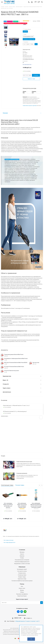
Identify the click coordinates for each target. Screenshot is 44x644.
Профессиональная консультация (24, 462)
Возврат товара (22, 577)
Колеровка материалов (22, 473)
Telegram (22, 612)
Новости (22, 554)
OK (31, 639)
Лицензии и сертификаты (22, 594)
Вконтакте (18, 612)
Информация (22, 567)
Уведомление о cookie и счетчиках (22, 564)
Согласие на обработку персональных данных (22, 581)
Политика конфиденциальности (22, 562)
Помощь (22, 584)
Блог (22, 586)
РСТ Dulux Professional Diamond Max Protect (14, 367)
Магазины (22, 552)
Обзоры (22, 592)
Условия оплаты (22, 573)
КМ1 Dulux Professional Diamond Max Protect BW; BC (16, 363)
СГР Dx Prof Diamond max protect (12, 371)
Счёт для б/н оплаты (22, 571)
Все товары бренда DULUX (10, 542)
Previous (40, 485)
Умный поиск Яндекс (22, 596)
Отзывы (22, 558)
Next (6, 48)
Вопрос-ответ (22, 588)
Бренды (22, 590)
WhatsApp (25, 612)
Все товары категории (9, 540)
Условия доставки (22, 575)
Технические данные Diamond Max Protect (14, 354)
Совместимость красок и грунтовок (30, 106)
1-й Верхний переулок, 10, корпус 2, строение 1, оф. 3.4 (27, 621)
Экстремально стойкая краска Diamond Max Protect (16, 359)
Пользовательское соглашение (22, 560)
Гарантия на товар (22, 579)
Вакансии (22, 556)
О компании (22, 550)
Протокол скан (36, 363)
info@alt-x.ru (29, 618)
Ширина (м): (34, 92)
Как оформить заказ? (22, 569)
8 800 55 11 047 (18, 618)
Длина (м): (24, 92)
